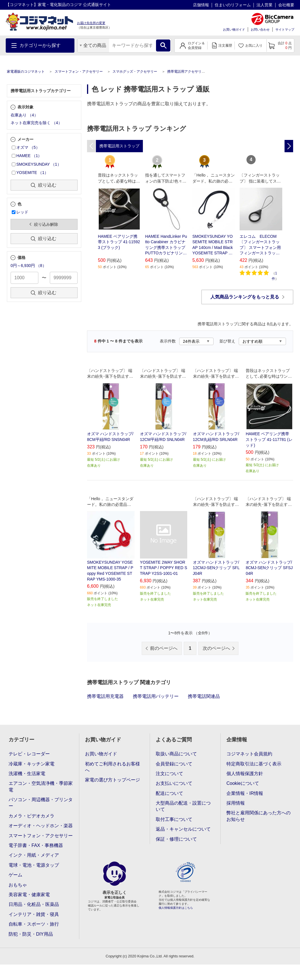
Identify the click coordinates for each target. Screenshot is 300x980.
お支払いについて (174, 783)
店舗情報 (201, 5)
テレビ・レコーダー (29, 754)
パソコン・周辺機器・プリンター (41, 803)
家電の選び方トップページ (112, 780)
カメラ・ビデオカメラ (31, 816)
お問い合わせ (260, 29)
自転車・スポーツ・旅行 (34, 924)
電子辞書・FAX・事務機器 (36, 845)
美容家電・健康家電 (29, 895)
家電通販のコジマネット (26, 72)
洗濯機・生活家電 (27, 774)
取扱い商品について (176, 754)
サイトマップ (285, 29)
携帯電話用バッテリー (156, 696)
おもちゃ (18, 885)
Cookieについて (243, 783)
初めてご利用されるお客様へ (112, 767)
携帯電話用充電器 (105, 696)
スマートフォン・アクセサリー (79, 72)
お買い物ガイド (234, 29)
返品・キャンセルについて (183, 829)
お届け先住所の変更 (91, 23)
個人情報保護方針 (245, 774)
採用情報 (236, 803)
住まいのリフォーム (233, 5)
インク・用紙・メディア (34, 855)
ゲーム (15, 875)
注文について (169, 774)
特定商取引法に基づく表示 (254, 764)
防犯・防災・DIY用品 (31, 934)
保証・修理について (176, 839)
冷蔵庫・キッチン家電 (31, 764)
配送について (169, 793)
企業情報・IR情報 (245, 793)
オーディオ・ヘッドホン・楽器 (41, 826)
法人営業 (265, 5)
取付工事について (174, 819)
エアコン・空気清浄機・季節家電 (41, 786)
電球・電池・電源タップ (34, 865)
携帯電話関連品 (204, 696)
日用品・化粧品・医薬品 (34, 904)
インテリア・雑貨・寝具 (34, 914)
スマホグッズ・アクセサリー (135, 72)
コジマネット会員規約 (249, 754)
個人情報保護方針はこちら (176, 908)
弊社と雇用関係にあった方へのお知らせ (258, 816)
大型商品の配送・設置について (183, 806)
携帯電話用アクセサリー (186, 72)
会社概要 (286, 5)
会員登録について (174, 764)
